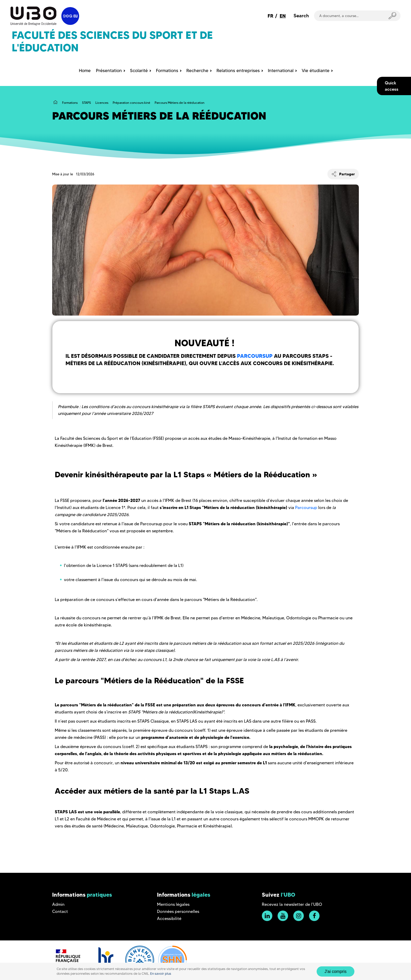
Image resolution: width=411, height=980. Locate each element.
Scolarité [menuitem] (139, 71)
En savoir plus (161, 974)
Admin (58, 904)
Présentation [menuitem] (109, 71)
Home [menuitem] (85, 71)
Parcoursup (255, 356)
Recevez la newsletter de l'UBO (292, 904)
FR (271, 16)
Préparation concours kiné (131, 103)
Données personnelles (178, 911)
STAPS (86, 103)
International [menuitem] (281, 71)
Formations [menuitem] (167, 71)
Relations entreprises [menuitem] (238, 71)
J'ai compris (336, 971)
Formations (70, 103)
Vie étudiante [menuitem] (316, 71)
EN (283, 16)
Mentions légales (173, 904)
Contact (60, 911)
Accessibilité (169, 919)
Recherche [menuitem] (197, 71)
